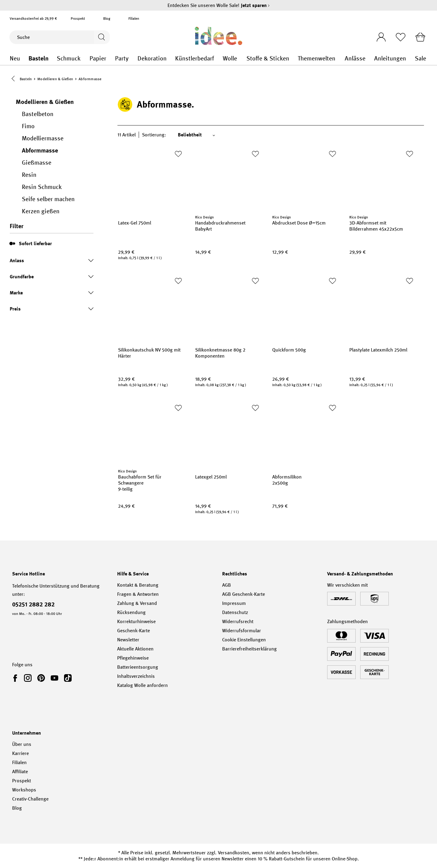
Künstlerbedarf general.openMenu (219, 58)
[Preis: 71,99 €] (305, 507)
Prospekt (78, 19)
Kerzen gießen (41, 212)
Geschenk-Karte (134, 631)
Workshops (24, 790)
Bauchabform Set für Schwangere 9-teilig (140, 484)
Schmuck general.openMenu (85, 58)
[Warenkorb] (420, 37)
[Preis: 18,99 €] (228, 380)
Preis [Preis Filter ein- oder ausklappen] (52, 309)
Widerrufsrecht (238, 621)
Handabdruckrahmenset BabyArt (220, 227)
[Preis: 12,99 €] (305, 253)
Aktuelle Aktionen (135, 649)
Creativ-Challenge (30, 799)
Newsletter (128, 640)
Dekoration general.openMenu (171, 58)
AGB (227, 585)
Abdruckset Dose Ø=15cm (299, 224)
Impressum (234, 603)
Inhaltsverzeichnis (136, 676)
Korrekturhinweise (136, 621)
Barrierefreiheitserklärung (249, 649)
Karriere (20, 753)
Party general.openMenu (133, 58)
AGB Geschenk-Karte (244, 594)
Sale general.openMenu (427, 58)
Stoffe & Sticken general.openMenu (294, 58)
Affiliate (20, 772)
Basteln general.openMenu (53, 58)
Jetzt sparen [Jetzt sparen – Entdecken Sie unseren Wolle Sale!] (255, 5)
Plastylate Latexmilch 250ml (378, 351)
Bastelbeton (38, 115)
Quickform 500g (289, 351)
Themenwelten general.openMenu (341, 58)
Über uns (22, 744)
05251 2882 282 (33, 604)
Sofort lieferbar (35, 244)
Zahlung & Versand (137, 603)
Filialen (134, 19)
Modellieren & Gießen (45, 102)
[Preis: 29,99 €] (151, 253)
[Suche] (51, 37)
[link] (16, 678)
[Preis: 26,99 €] (305, 380)
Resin (29, 175)
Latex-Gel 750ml (135, 224)
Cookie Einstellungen (244, 640)
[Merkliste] (399, 37)
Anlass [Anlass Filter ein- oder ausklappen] (52, 261)
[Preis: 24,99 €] (151, 507)
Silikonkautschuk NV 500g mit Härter (149, 354)
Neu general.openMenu (24, 58)
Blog (107, 19)
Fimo (28, 127)
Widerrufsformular (242, 631)
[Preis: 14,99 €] (228, 253)
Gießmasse (37, 163)
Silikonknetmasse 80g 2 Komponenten (220, 354)
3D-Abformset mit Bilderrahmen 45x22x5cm (376, 227)
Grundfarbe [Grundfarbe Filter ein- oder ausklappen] (52, 277)
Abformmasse (40, 151)
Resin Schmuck (42, 187)
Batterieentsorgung (138, 667)
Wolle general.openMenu (242, 58)
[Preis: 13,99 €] (382, 380)
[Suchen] (101, 37)
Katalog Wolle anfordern (142, 685)
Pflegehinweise (133, 658)
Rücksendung (131, 612)
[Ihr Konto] (378, 35)
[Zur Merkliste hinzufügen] (178, 154)
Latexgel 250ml (211, 478)
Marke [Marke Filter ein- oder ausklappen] (52, 293)
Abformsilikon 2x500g (287, 481)
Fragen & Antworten (138, 594)
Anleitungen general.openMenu (410, 58)
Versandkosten (234, 853)
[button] (14, 79)
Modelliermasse (43, 139)
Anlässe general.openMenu (370, 58)
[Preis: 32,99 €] (151, 380)
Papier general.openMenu (111, 58)
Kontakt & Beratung (138, 585)
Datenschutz (235, 612)
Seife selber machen (48, 200)
